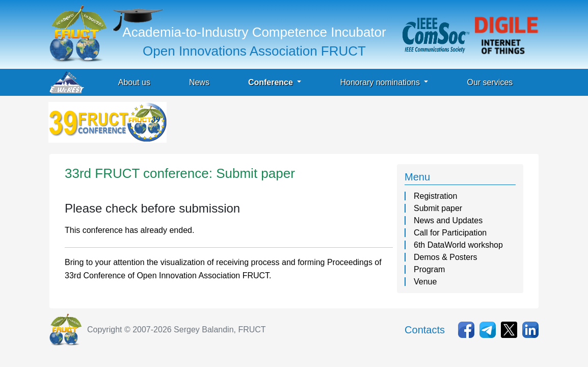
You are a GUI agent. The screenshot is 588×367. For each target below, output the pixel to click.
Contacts (425, 330)
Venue (425, 282)
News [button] (199, 82)
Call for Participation (450, 233)
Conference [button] (272, 82)
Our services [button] (490, 82)
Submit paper (438, 208)
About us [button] (134, 82)
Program (429, 269)
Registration (435, 196)
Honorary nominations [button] (381, 82)
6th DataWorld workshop (458, 245)
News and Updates (448, 220)
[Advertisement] (354, 125)
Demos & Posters (445, 257)
